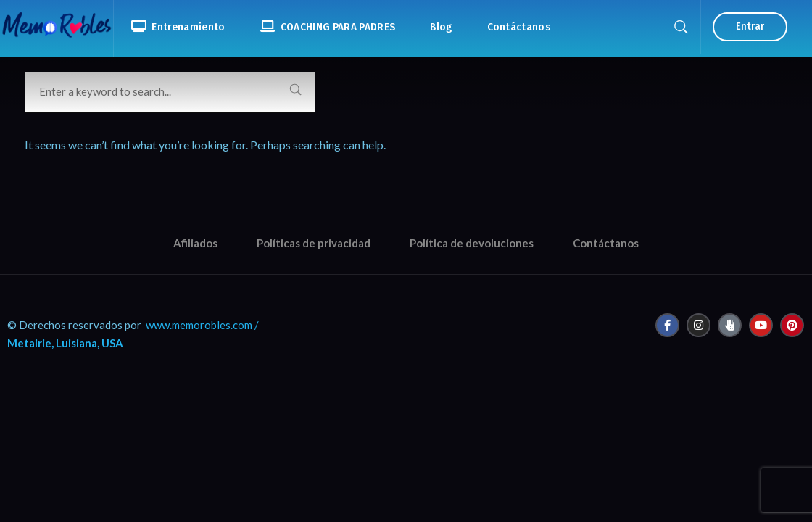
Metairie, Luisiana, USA (65, 343)
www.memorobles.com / (202, 325)
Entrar (750, 26)
